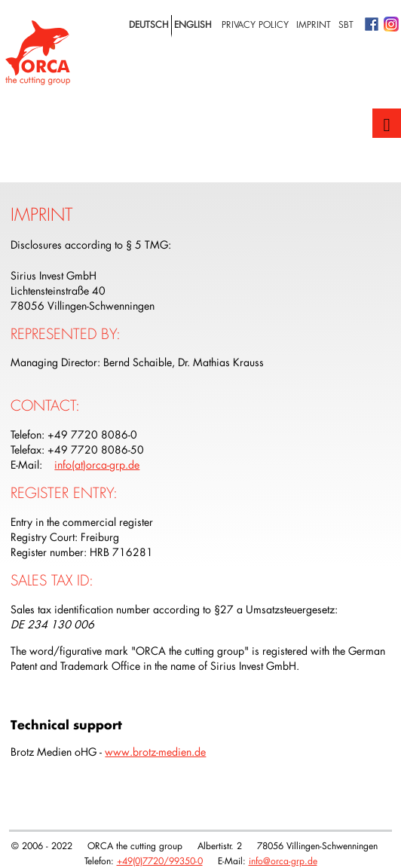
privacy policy (255, 24)
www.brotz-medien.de (155, 752)
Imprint (314, 24)
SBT (346, 24)
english (193, 24)
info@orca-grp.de (283, 860)
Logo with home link (38, 53)
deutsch (149, 24)
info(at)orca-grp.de (97, 465)
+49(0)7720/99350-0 (160, 860)
